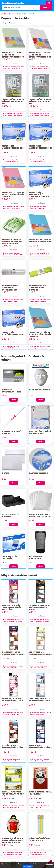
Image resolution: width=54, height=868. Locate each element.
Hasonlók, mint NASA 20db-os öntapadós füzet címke (39, 760)
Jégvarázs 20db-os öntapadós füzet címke (40, 700)
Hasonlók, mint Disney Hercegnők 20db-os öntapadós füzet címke (13, 620)
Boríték (6, 473)
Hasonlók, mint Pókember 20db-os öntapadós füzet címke (13, 667)
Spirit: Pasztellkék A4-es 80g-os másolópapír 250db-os (40, 334)
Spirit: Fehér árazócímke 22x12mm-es (13, 333)
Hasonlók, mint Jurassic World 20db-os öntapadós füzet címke (40, 620)
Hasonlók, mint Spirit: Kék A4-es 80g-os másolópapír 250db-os (40, 254)
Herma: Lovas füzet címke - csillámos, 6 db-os (13, 794)
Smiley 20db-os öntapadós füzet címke (40, 653)
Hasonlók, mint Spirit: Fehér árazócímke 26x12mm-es (11, 161)
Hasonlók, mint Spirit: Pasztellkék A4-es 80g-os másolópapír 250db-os (40, 348)
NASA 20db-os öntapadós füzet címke (40, 746)
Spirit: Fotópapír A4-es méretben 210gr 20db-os (40, 101)
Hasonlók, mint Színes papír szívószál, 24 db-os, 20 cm (38, 853)
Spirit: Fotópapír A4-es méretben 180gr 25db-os (13, 101)
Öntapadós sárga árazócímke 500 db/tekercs (38, 288)
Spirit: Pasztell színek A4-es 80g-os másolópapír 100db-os (40, 55)
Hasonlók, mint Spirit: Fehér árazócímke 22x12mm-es (11, 347)
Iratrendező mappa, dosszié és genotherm (40, 516)
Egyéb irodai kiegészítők (36, 557)
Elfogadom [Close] (28, 866)
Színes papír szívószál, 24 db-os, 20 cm (40, 839)
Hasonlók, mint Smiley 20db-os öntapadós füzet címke (39, 667)
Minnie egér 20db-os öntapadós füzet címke (13, 700)
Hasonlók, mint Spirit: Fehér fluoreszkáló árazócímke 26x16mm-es (38, 208)
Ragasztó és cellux (38, 473)
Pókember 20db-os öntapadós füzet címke (13, 653)
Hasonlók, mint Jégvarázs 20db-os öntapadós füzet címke (40, 713)
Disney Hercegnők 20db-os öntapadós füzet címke (12, 607)
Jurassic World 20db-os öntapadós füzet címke (40, 607)
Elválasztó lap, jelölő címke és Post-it (40, 432)
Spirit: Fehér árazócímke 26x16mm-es (41, 147)
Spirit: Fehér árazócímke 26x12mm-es (13, 147)
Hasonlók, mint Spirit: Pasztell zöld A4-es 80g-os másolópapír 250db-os (13, 69)
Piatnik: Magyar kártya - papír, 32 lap (40, 793)
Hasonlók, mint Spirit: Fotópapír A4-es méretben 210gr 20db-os (40, 114)
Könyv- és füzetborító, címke (12, 391)
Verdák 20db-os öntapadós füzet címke (13, 746)
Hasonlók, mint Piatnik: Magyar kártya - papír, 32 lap (39, 807)
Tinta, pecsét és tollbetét (10, 557)
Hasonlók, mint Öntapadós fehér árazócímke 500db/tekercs (13, 301)
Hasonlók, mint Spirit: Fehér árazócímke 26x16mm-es (38, 161)
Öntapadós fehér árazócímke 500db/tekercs (11, 288)
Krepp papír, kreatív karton (12, 432)
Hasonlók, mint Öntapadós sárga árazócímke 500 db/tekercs (40, 301)
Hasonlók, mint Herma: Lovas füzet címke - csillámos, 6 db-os (13, 807)
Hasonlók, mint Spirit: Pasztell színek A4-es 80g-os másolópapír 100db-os (40, 69)
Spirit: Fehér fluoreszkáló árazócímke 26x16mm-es (41, 194)
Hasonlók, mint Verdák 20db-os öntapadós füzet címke (12, 760)
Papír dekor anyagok (40, 390)
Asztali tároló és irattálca (11, 516)
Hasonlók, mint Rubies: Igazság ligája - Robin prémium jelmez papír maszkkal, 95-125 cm (12, 854)
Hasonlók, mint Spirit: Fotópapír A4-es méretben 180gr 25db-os (13, 114)
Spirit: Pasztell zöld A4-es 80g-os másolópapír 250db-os (13, 55)
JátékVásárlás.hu (13, 3)
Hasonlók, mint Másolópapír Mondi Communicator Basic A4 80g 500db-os (12, 255)
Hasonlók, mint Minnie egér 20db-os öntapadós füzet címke (13, 713)
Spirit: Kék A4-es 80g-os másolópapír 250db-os (40, 240)
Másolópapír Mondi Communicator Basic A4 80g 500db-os (12, 241)
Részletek (49, 864)
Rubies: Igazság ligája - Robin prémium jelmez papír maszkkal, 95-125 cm (13, 841)
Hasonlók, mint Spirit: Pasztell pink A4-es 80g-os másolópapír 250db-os (13, 208)
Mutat (14, 400)
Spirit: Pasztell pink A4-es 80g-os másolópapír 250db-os (13, 194)
